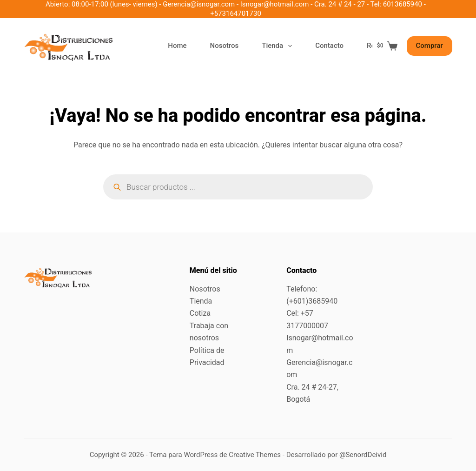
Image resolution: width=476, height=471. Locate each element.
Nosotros (225, 46)
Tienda (279, 46)
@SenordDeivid (363, 455)
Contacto (329, 46)
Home (177, 46)
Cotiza (200, 313)
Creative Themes (255, 455)
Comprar (430, 46)
